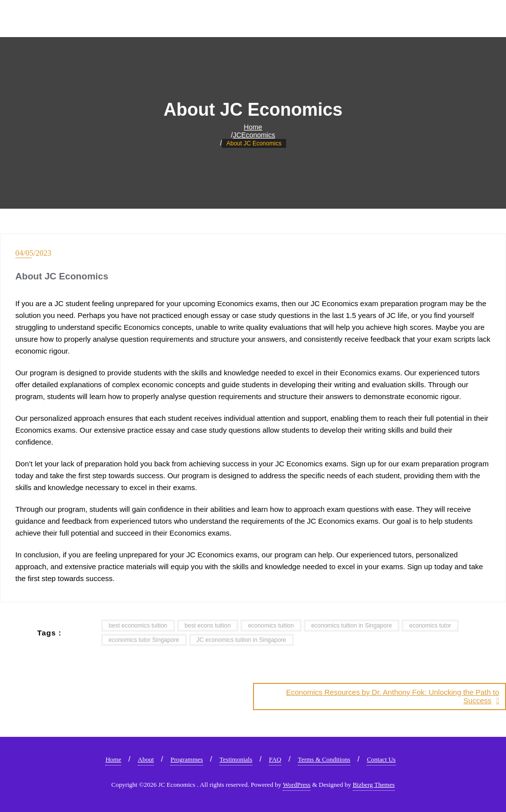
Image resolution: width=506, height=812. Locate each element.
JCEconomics (254, 135)
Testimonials (236, 759)
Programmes (187, 759)
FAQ (275, 759)
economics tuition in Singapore (352, 626)
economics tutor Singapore (144, 640)
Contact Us (381, 759)
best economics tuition (138, 626)
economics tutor (430, 626)
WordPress (296, 785)
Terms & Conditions (324, 759)
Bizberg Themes (374, 785)
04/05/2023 (33, 253)
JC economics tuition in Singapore (241, 640)
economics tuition (271, 626)
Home (253, 127)
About (146, 759)
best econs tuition (208, 626)
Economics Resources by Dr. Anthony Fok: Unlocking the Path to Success (393, 696)
